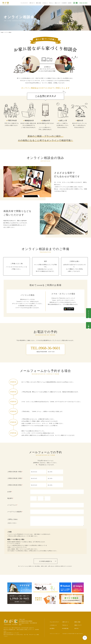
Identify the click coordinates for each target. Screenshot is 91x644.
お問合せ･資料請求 (89, 325)
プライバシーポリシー (55, 634)
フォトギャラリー (26, 3)
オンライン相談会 (89, 313)
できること (52, 3)
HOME (2, 32)
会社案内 (71, 3)
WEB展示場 (65, 3)
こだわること (46, 3)
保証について (59, 3)
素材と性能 (40, 3)
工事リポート (33, 3)
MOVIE (77, 628)
